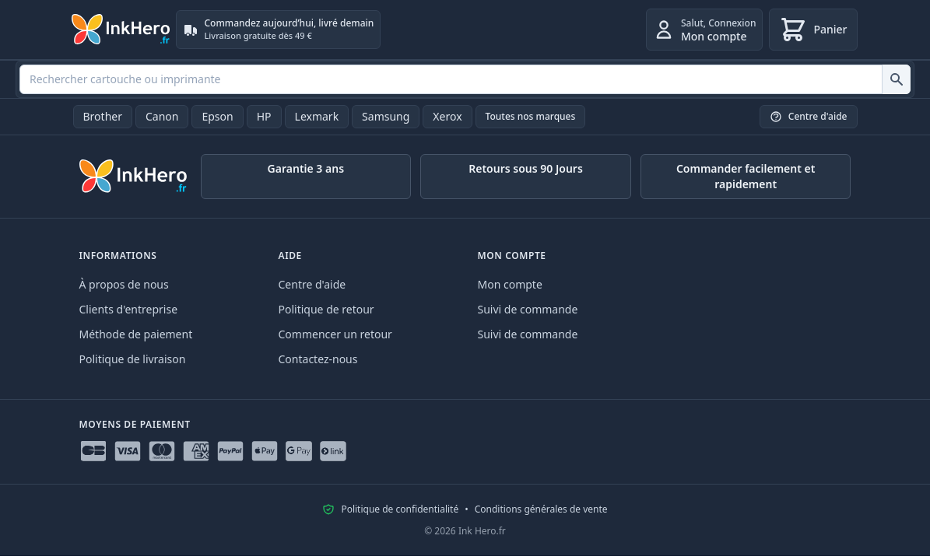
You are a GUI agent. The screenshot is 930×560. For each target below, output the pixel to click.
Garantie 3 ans (306, 168)
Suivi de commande (528, 309)
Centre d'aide (312, 284)
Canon (162, 116)
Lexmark (317, 116)
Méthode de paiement (136, 334)
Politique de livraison (133, 359)
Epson (217, 116)
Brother (103, 116)
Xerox (447, 116)
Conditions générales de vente (541, 509)
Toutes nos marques (531, 116)
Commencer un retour (335, 334)
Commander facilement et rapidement (746, 176)
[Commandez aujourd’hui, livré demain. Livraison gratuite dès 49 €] (279, 30)
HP (264, 116)
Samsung (386, 116)
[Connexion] (705, 30)
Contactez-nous (318, 359)
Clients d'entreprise (129, 309)
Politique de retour (326, 309)
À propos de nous (124, 284)
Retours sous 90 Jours (526, 168)
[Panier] (813, 30)
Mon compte (510, 284)
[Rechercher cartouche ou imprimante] (896, 79)
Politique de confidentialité (400, 509)
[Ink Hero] (121, 30)
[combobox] (465, 79)
